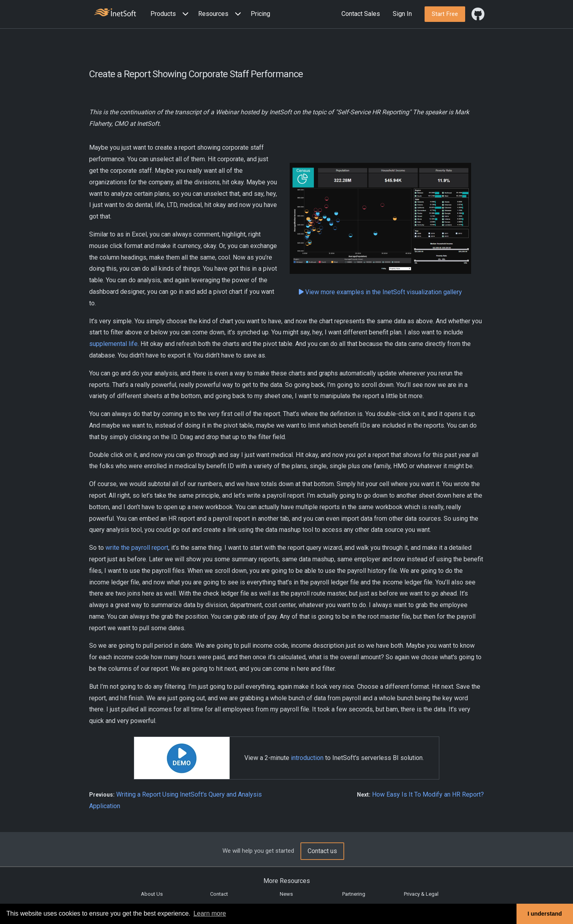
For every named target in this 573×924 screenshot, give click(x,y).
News (286, 894)
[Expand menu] (184, 14)
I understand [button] (545, 914)
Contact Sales (361, 14)
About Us (152, 894)
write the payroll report (137, 548)
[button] (171, 14)
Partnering (354, 894)
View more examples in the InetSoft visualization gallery (380, 292)
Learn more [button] (210, 913)
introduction (307, 758)
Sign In (402, 14)
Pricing (260, 14)
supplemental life (113, 344)
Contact (219, 894)
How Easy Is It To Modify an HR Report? (428, 794)
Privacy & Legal (421, 894)
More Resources (287, 881)
